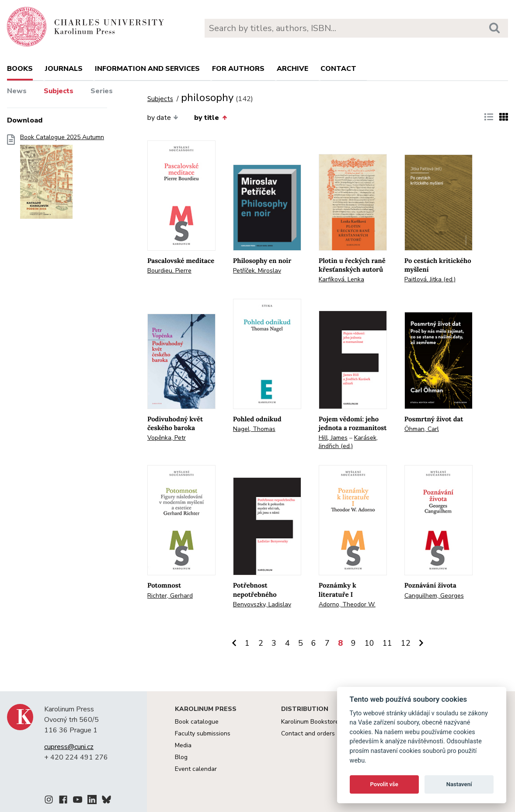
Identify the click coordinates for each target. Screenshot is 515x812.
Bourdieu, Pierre (169, 271)
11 (387, 643)
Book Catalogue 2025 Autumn (62, 179)
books (20, 69)
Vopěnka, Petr (167, 438)
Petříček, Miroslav (257, 271)
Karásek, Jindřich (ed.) (348, 442)
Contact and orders (308, 733)
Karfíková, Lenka (341, 279)
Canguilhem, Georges (434, 596)
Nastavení (459, 784)
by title (210, 118)
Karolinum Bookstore (310, 722)
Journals (64, 69)
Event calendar (196, 769)
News (17, 91)
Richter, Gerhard (170, 596)
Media (183, 745)
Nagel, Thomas (254, 429)
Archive (292, 69)
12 (406, 643)
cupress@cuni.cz (69, 747)
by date (163, 118)
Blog (181, 757)
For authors (238, 69)
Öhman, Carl (422, 429)
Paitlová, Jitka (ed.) (430, 279)
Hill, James (333, 438)
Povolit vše (384, 784)
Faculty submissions (203, 733)
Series (102, 91)
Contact (338, 69)
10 (369, 643)
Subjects (59, 91)
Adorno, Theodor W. (347, 604)
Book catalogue (197, 722)
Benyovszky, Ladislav (262, 604)
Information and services (147, 69)
